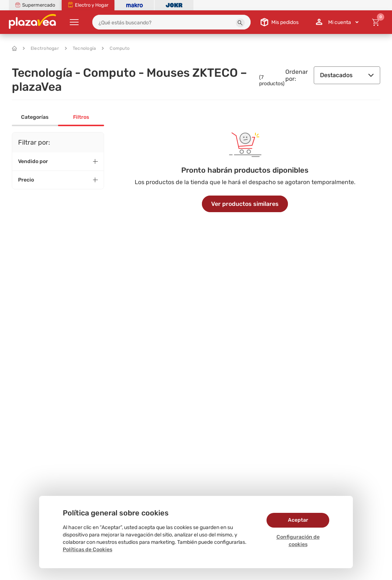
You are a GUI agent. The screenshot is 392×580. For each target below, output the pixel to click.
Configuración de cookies (298, 541)
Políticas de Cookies (87, 550)
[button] (240, 23)
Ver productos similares (245, 204)
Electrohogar (41, 48)
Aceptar (298, 520)
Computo (116, 48)
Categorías (35, 117)
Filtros (81, 117)
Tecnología (81, 48)
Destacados (347, 75)
